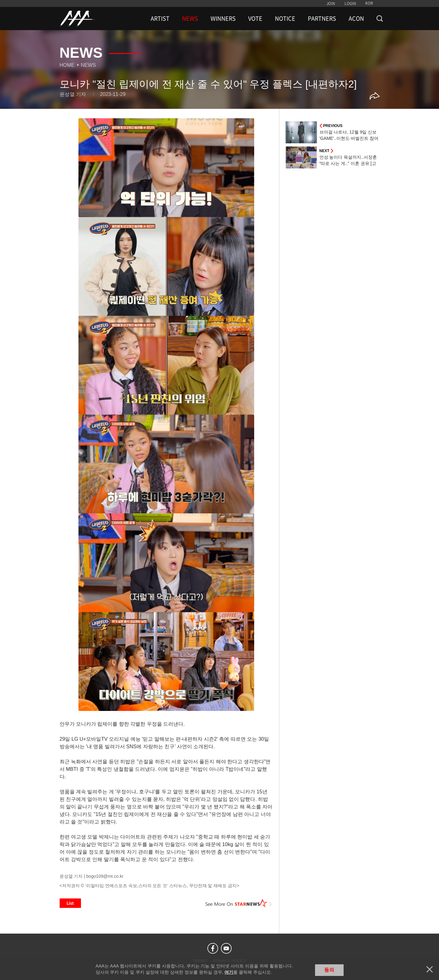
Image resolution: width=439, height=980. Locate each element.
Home (67, 65)
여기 (229, 972)
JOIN (331, 3)
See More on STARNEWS (239, 903)
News (88, 65)
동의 (329, 970)
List (70, 903)
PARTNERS (322, 19)
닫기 (430, 969)
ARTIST (160, 19)
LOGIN (350, 3)
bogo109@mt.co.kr (105, 876)
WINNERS (223, 19)
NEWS (190, 19)
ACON (356, 19)
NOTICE (285, 19)
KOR (369, 3)
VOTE (255, 19)
